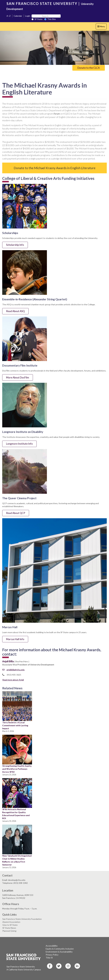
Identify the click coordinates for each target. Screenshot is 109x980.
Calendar (18, 16)
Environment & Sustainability (59, 952)
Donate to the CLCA (89, 68)
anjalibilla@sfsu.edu (13, 670)
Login (28, 16)
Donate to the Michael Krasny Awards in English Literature (55, 168)
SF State (37, 19)
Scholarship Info (15, 245)
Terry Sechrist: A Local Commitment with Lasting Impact (15, 725)
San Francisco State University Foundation (22, 919)
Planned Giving (9, 931)
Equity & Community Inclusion (60, 949)
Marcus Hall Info (15, 639)
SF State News (9, 928)
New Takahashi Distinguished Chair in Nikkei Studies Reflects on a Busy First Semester (17, 860)
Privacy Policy (52, 955)
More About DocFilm (18, 377)
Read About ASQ (15, 311)
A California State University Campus (24, 970)
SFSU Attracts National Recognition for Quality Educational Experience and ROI (16, 814)
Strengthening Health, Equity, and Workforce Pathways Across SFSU (17, 769)
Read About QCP (16, 513)
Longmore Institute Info (19, 444)
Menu (102, 27)
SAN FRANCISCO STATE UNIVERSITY (42, 3)
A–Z (9, 16)
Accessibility (52, 946)
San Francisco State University (21, 967)
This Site (50, 19)
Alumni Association (11, 922)
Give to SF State (10, 925)
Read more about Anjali (13, 680)
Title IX (49, 958)
